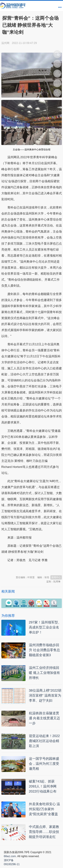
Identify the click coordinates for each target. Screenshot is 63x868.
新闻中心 (56, 577)
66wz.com (10, 856)
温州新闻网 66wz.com (31, 568)
